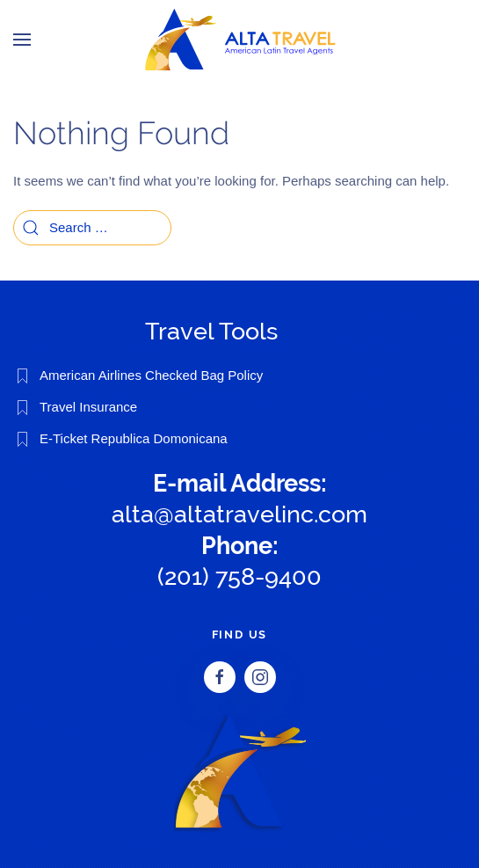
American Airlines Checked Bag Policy (151, 375)
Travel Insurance (88, 407)
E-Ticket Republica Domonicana (134, 438)
